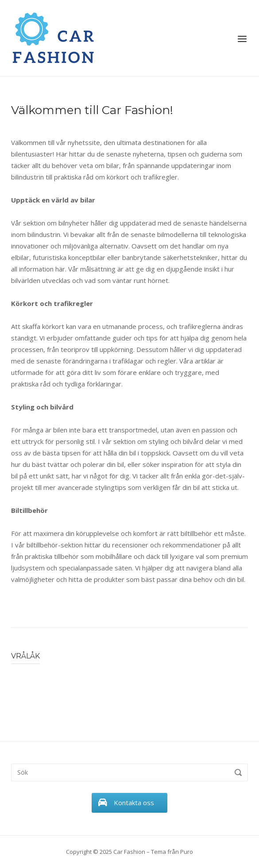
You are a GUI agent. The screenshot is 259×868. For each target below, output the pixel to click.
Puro (187, 852)
